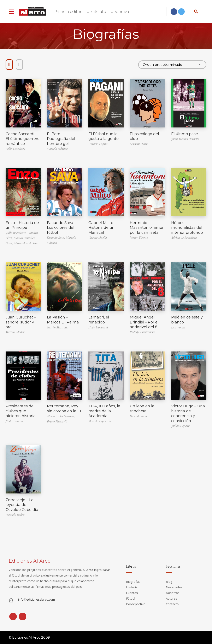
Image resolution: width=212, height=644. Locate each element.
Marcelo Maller (15, 332)
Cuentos (132, 593)
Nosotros (173, 593)
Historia (132, 587)
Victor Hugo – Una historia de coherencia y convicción (188, 413)
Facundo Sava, (57, 238)
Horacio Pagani (98, 144)
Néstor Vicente (139, 238)
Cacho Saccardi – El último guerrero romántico (23, 139)
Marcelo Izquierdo (100, 421)
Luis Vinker (178, 327)
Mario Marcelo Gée (26, 243)
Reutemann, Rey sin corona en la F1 (64, 408)
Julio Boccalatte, (17, 233)
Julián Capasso (181, 426)
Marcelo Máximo (57, 149)
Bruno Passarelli (57, 421)
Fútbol (131, 598)
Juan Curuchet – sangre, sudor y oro (21, 322)
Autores (172, 598)
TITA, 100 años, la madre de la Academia (104, 411)
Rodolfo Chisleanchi (142, 332)
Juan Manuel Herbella (185, 139)
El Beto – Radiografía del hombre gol (61, 139)
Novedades (174, 587)
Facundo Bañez (139, 416)
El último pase (185, 134)
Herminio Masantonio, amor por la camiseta (147, 228)
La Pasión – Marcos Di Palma (63, 320)
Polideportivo (136, 604)
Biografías (133, 582)
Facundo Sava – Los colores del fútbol (62, 228)
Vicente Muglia (98, 238)
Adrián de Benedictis (184, 238)
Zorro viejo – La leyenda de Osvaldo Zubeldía (22, 505)
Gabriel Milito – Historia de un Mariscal (102, 228)
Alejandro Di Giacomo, (61, 416)
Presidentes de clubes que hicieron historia (21, 411)
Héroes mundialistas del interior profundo (187, 228)
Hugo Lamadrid (98, 327)
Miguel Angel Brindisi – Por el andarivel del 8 (144, 322)
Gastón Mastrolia (58, 327)
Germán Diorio (139, 144)
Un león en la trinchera (142, 408)
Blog (169, 582)
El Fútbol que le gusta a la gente (104, 136)
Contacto (172, 604)
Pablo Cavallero (15, 149)
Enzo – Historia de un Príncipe (22, 225)
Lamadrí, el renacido (99, 320)
